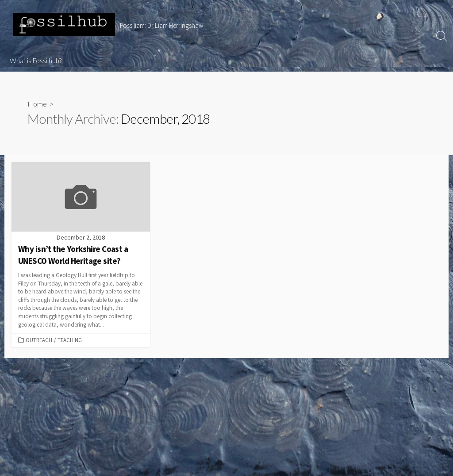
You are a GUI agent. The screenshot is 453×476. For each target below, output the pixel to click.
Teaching (70, 340)
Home (37, 104)
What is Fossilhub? (36, 61)
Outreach (39, 340)
